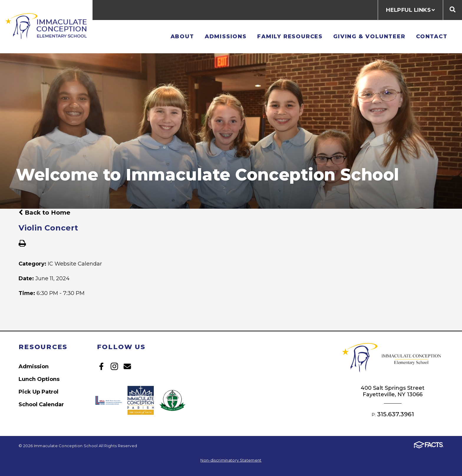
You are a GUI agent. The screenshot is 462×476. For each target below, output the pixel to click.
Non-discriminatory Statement (231, 460)
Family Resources (290, 36)
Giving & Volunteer (369, 36)
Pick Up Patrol (38, 392)
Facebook (101, 366)
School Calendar (41, 404)
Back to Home (44, 212)
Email (127, 366)
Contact (432, 36)
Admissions (226, 36)
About (182, 36)
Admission (34, 366)
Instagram (114, 366)
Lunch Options (39, 379)
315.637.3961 (396, 414)
